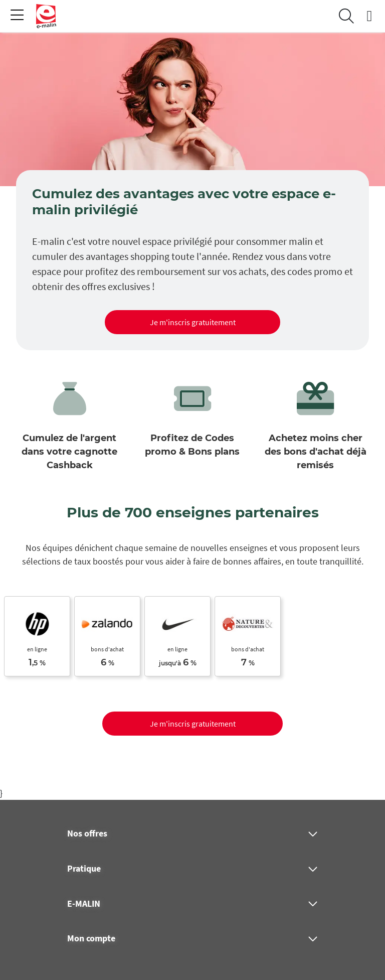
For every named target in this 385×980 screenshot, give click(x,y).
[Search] (346, 16)
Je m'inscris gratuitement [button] (193, 322)
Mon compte (91, 938)
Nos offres (87, 833)
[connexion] (369, 16)
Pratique (84, 869)
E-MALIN (84, 904)
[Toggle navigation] (17, 16)
